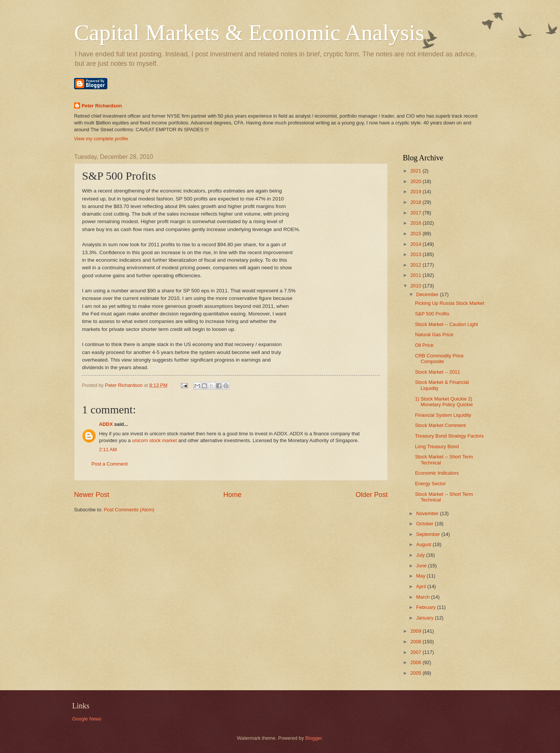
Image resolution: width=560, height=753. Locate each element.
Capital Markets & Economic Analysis (249, 33)
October (425, 524)
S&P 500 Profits (432, 314)
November (428, 513)
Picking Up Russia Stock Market (449, 303)
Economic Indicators (437, 473)
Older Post (372, 495)
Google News (87, 719)
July (421, 555)
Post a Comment (110, 464)
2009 (416, 631)
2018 (416, 202)
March (423, 597)
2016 (416, 223)
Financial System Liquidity (443, 415)
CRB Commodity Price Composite (439, 359)
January (425, 618)
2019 (416, 192)
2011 (416, 275)
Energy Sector (430, 484)
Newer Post (92, 495)
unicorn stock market (154, 440)
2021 (416, 171)
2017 (416, 213)
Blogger (314, 738)
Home (232, 495)
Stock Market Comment (440, 425)
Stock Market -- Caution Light (446, 324)
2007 (416, 652)
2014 (416, 244)
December (428, 294)
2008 (416, 642)
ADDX (107, 424)
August (424, 544)
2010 (416, 286)
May (421, 576)
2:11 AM (108, 449)
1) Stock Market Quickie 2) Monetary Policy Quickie (444, 402)
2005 (416, 673)
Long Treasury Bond (437, 446)
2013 (416, 254)
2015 (416, 234)
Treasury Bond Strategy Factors (449, 436)
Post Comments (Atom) (129, 510)
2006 (416, 662)
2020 (416, 181)
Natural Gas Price (434, 335)
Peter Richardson (102, 106)
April (422, 586)
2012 (416, 265)
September (429, 534)
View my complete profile (101, 139)
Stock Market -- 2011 (438, 372)
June (422, 566)
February (426, 607)
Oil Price (424, 345)
